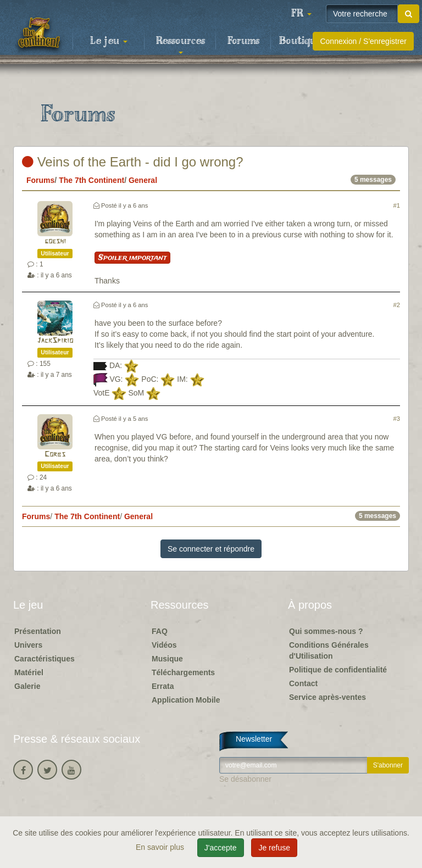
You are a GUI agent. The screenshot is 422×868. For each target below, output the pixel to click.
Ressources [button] (181, 44)
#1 (397, 205)
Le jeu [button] (109, 41)
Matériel (29, 672)
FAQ (160, 631)
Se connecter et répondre (211, 549)
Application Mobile (186, 700)
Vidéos (164, 645)
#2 (397, 305)
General (143, 180)
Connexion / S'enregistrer (363, 41)
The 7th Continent (91, 180)
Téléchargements (183, 672)
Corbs (55, 455)
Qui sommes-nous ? (326, 631)
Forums (243, 41)
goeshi (55, 241)
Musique (167, 659)
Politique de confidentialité (338, 670)
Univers (28, 645)
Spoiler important (132, 258)
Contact (303, 683)
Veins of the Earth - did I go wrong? (133, 162)
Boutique (300, 41)
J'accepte (221, 848)
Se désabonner (245, 779)
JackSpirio (55, 341)
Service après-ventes (327, 697)
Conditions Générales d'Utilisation (329, 650)
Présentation (38, 631)
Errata (163, 686)
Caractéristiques (45, 659)
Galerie (27, 686)
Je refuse (274, 848)
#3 (397, 419)
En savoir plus (161, 847)
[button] (301, 14)
